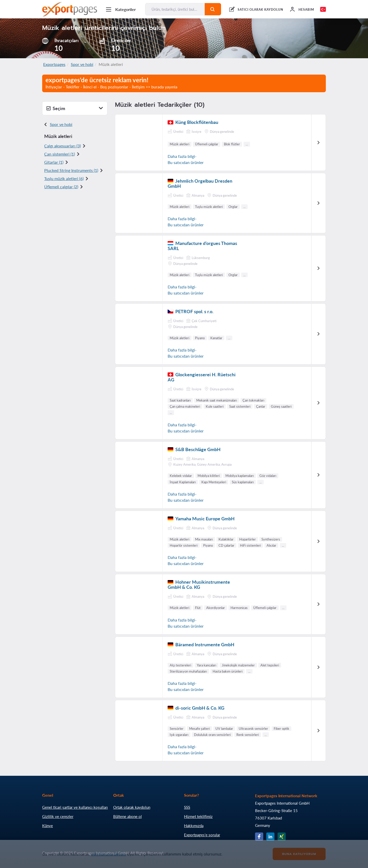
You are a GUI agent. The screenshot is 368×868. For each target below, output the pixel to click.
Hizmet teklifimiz (198, 816)
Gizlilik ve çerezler (58, 816)
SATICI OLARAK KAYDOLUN (260, 10)
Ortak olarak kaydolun (132, 807)
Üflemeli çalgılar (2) (61, 187)
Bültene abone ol (128, 816)
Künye (48, 826)
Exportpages (54, 64)
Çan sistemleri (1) (60, 154)
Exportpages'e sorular (202, 835)
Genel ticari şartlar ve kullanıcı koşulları (75, 807)
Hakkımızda (194, 826)
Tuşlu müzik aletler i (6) (64, 178)
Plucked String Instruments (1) (71, 170)
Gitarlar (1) (54, 162)
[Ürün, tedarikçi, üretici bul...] (175, 9)
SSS (187, 807)
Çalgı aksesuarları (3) (62, 146)
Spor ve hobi (82, 64)
